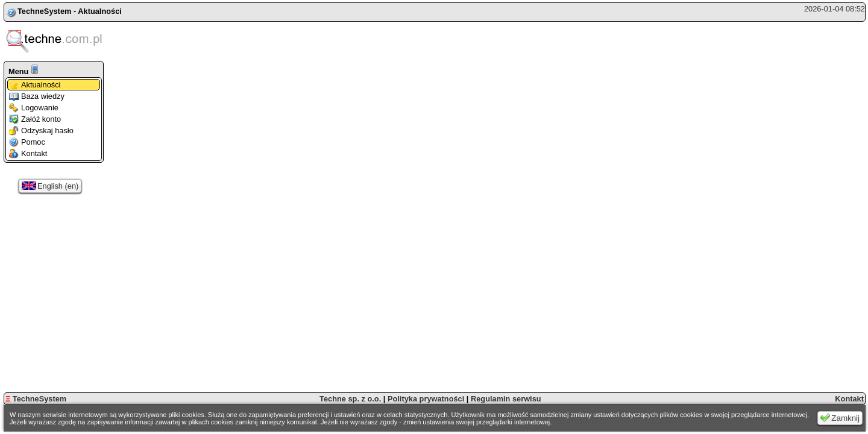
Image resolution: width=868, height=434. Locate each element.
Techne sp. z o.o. (350, 399)
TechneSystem (36, 399)
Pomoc (27, 142)
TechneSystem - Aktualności (70, 11)
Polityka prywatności (426, 399)
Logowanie (34, 108)
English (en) (50, 186)
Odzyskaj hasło (41, 131)
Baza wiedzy (37, 96)
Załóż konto (35, 119)
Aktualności (35, 85)
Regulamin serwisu (506, 399)
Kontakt (28, 153)
